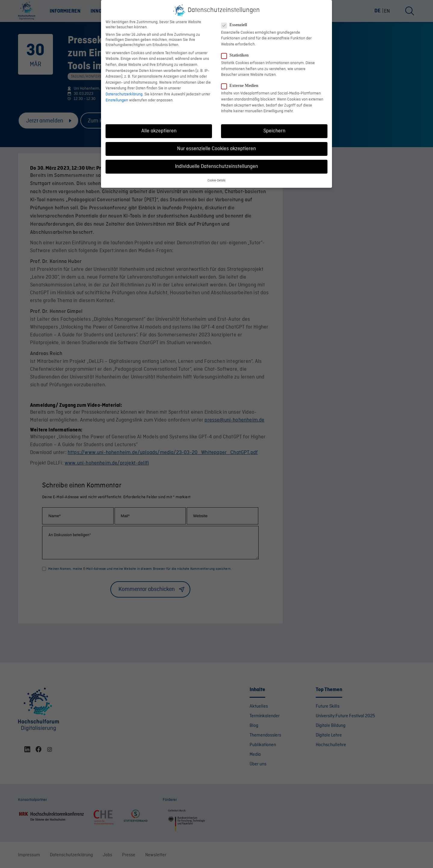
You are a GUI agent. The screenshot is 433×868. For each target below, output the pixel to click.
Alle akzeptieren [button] (159, 127)
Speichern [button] (274, 127)
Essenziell (236, 21)
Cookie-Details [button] (216, 177)
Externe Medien (242, 82)
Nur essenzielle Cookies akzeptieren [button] (216, 145)
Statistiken (237, 51)
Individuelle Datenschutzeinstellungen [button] (216, 163)
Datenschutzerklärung (124, 90)
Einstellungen (117, 96)
